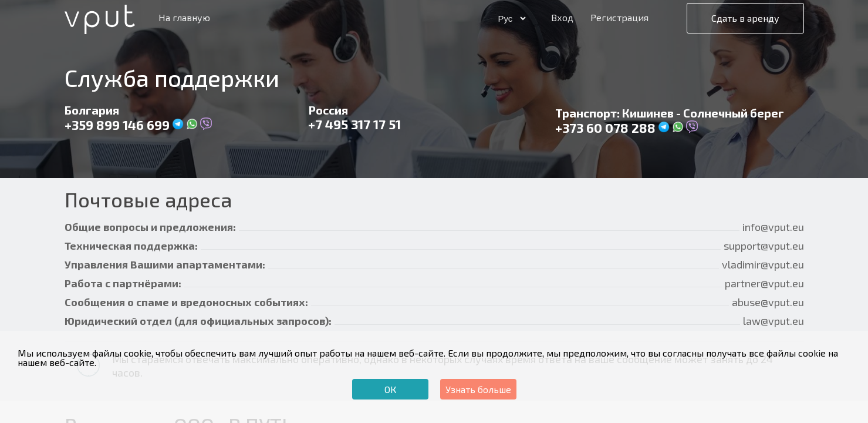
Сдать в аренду (745, 18)
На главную (184, 18)
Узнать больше (478, 389)
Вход (562, 17)
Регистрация (619, 17)
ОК (390, 389)
